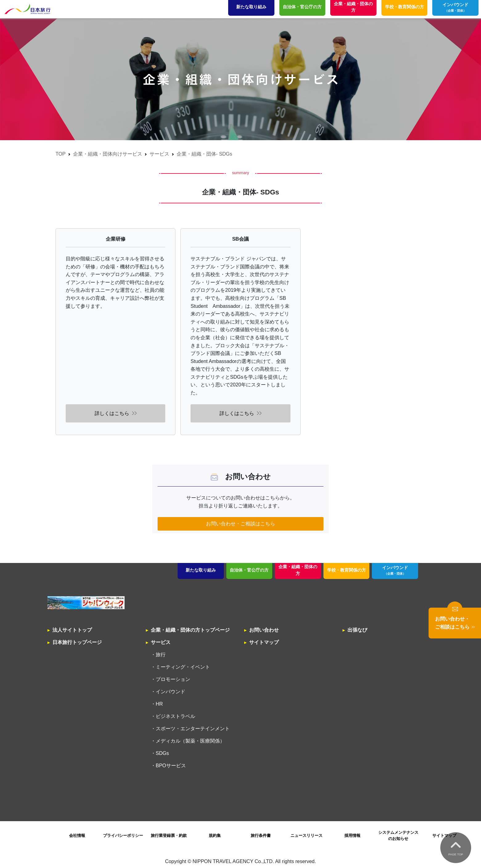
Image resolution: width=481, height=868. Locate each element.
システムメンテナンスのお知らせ (398, 835)
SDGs (162, 753)
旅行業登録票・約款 (169, 835)
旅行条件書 (261, 835)
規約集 (215, 835)
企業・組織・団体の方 (298, 570)
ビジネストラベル (175, 716)
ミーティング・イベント (183, 667)
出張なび (357, 630)
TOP (61, 154)
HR (159, 704)
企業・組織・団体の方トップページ (190, 630)
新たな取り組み (201, 570)
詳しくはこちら (112, 413)
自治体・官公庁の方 (249, 570)
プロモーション (173, 679)
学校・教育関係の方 (347, 570)
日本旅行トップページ (77, 642)
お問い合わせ (264, 630)
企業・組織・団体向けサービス (108, 154)
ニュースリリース (306, 835)
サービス (159, 154)
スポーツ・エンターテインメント (193, 729)
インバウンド (395, 571)
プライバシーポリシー (123, 835)
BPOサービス (171, 766)
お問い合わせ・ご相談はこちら (240, 524)
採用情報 (352, 835)
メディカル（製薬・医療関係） (190, 741)
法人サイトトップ (72, 630)
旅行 (161, 655)
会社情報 (77, 835)
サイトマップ (264, 642)
